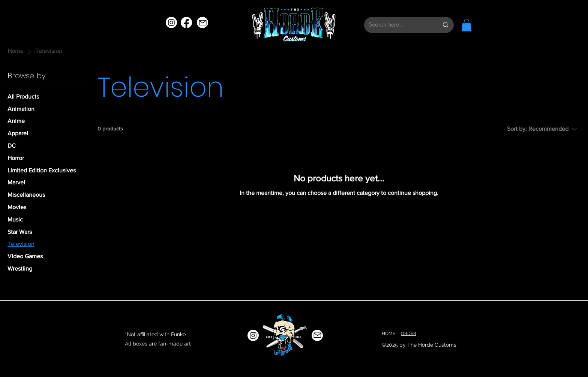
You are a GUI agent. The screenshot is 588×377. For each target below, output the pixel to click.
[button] (466, 25)
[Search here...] (398, 25)
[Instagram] (171, 22)
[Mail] (202, 22)
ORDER (409, 334)
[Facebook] (186, 22)
